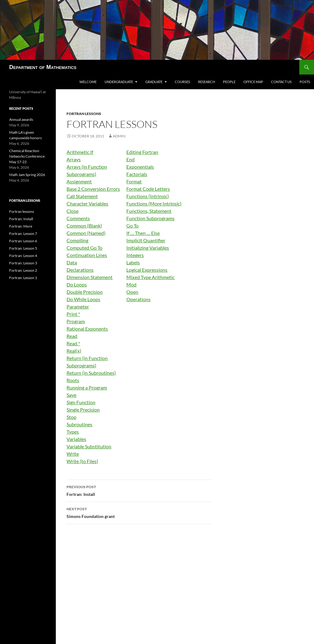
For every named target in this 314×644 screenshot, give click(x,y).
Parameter (78, 307)
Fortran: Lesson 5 (23, 248)
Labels (133, 262)
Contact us (281, 82)
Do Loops (77, 284)
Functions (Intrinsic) (148, 196)
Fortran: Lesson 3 (23, 263)
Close (73, 211)
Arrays (74, 159)
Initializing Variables (148, 248)
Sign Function (81, 402)
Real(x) (74, 351)
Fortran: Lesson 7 (23, 234)
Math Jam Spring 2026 (27, 175)
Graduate (154, 82)
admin (119, 136)
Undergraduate (119, 82)
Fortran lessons (84, 114)
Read (72, 336)
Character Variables (87, 203)
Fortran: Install (139, 490)
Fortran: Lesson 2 (23, 270)
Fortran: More (21, 226)
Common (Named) (86, 233)
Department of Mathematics (43, 67)
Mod (131, 284)
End (130, 159)
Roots (73, 380)
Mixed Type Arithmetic (150, 277)
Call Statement (82, 196)
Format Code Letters (148, 189)
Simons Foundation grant (139, 512)
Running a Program (87, 387)
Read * (73, 343)
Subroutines (79, 424)
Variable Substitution (89, 446)
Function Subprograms (150, 218)
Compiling (77, 240)
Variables (76, 439)
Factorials (137, 174)
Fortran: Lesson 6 (23, 241)
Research (207, 82)
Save (71, 395)
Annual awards (21, 119)
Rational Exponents (87, 329)
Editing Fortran (142, 152)
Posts (305, 82)
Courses (182, 82)
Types (73, 432)
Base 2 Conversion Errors (93, 189)
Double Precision (85, 292)
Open (132, 292)
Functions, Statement (149, 211)
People (229, 82)
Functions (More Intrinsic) (154, 203)
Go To (132, 226)
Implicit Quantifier (146, 240)
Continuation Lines (87, 255)
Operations (138, 299)
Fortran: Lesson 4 (23, 256)
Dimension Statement (90, 277)
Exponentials (140, 167)
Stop (71, 417)
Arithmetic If (80, 152)
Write (73, 454)
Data (72, 262)
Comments (78, 218)
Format (134, 181)
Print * (73, 314)
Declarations (80, 270)
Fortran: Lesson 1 (23, 278)
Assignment (79, 181)
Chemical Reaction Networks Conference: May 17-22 (27, 156)
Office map (253, 82)
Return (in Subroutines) (91, 373)
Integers (135, 255)
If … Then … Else (143, 233)
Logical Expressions (147, 270)
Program (76, 321)
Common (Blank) (84, 226)
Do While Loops (83, 299)
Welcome (88, 82)
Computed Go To (84, 248)
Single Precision (83, 410)
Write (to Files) (82, 461)
